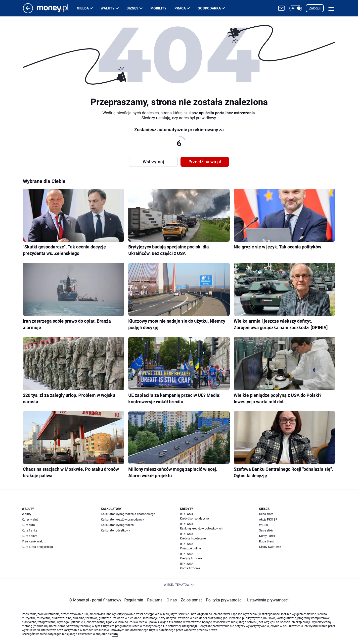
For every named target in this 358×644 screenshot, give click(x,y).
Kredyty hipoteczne (193, 538)
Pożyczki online (190, 548)
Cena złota (266, 514)
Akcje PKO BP (268, 520)
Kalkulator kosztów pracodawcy (122, 520)
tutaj (115, 634)
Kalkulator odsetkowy (115, 530)
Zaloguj (315, 8)
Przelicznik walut (33, 541)
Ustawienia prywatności (267, 600)
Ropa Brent (266, 541)
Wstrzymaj (153, 162)
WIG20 (264, 525)
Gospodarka (209, 8)
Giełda (83, 8)
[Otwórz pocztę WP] (281, 8)
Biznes (133, 8)
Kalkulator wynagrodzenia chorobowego (128, 514)
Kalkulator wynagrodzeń (117, 525)
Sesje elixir (266, 530)
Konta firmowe (190, 568)
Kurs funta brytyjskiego (37, 547)
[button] (296, 8)
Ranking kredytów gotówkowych (202, 528)
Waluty (108, 8)
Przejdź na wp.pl (205, 162)
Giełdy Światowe (270, 547)
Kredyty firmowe (191, 558)
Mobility (158, 8)
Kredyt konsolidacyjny (195, 519)
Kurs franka (30, 530)
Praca (180, 8)
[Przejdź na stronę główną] (28, 12)
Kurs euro (28, 525)
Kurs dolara (30, 536)
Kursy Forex (267, 536)
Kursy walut (30, 520)
